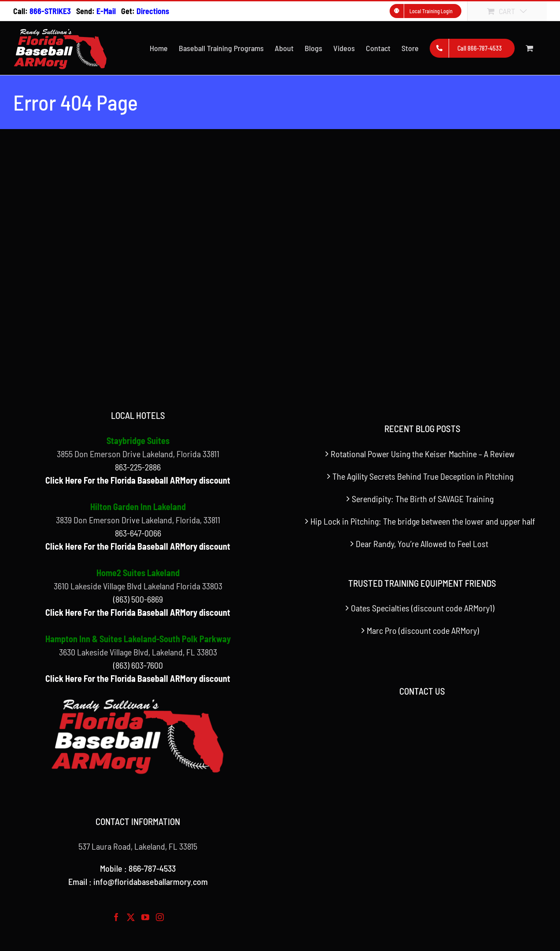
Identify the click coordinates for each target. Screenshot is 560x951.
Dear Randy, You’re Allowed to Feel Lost (423, 544)
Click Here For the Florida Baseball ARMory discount (138, 480)
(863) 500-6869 (138, 599)
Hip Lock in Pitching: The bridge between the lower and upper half (423, 521)
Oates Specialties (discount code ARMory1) (423, 608)
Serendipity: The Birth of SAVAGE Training (423, 499)
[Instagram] (160, 917)
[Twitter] (131, 917)
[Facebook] (116, 917)
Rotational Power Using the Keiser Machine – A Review (423, 454)
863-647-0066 (138, 533)
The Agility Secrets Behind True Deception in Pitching (423, 476)
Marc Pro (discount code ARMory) (423, 630)
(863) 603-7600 (138, 665)
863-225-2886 (138, 467)
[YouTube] (145, 917)
